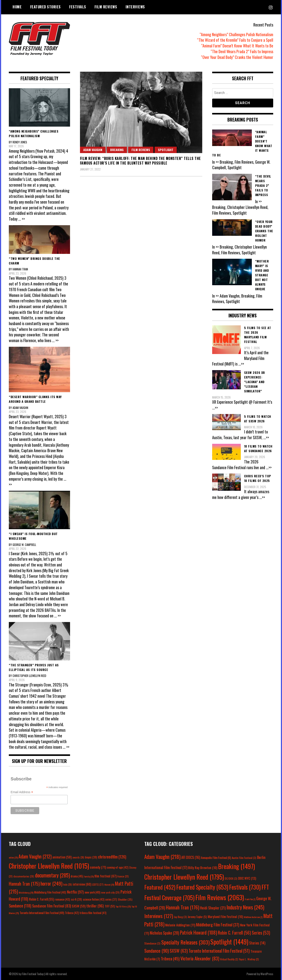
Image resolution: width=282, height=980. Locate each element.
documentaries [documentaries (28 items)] (24, 876)
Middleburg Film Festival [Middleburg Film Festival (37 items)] (218, 925)
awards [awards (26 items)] (78, 857)
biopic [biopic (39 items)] (91, 857)
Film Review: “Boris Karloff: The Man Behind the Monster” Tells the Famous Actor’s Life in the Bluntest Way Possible (140, 161)
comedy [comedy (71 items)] (98, 867)
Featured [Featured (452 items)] (160, 887)
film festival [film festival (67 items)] (106, 876)
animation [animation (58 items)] (62, 857)
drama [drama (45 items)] (77, 876)
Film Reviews (106, 7)
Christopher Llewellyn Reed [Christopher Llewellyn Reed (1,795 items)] (184, 877)
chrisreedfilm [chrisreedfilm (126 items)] (112, 857)
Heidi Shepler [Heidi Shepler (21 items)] (213, 908)
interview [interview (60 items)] (82, 884)
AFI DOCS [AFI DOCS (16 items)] (191, 857)
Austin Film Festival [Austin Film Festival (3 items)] (244, 858)
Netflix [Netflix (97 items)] (75, 892)
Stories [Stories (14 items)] (257, 943)
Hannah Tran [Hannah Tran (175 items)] (24, 884)
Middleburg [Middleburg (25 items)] (26, 892)
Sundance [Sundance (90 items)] (157, 951)
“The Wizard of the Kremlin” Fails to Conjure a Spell (235, 40)
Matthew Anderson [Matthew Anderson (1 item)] (253, 917)
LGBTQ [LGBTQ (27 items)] (98, 884)
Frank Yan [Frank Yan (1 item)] (250, 899)
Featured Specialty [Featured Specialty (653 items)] (202, 887)
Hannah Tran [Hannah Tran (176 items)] (183, 907)
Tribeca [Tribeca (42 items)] (72, 913)
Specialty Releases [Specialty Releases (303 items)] (185, 942)
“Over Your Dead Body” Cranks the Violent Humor (237, 57)
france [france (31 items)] (123, 876)
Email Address (22, 792)
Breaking (117, 150)
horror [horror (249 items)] (51, 883)
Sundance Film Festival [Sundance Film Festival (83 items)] (52, 906)
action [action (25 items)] (13, 857)
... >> (22, 219)
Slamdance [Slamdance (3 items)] (152, 943)
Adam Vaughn (93, 150)
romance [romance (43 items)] (62, 899)
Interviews (135, 7)
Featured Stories (45, 7)
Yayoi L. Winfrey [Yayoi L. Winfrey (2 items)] (249, 959)
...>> (241, 364)
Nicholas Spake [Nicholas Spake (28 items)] (164, 933)
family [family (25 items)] (89, 876)
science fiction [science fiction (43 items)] (94, 899)
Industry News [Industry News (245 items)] (245, 907)
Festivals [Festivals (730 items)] (245, 887)
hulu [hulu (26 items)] (68, 884)
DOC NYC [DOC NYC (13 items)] (247, 878)
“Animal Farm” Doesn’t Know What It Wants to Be (237, 46)
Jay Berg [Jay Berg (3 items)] (180, 917)
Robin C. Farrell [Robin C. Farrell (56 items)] (234, 933)
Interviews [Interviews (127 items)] (159, 916)
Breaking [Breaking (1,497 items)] (237, 866)
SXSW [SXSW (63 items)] (179, 951)
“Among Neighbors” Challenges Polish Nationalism (236, 34)
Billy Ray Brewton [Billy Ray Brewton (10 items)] (203, 868)
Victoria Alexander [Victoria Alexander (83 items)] (200, 958)
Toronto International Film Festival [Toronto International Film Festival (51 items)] (219, 951)
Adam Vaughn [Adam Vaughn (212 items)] (35, 856)
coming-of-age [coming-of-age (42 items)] (118, 867)
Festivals (78, 7)
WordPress (267, 974)
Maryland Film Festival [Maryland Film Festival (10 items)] (225, 916)
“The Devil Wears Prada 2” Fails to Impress (242, 51)
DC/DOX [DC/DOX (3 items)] (231, 878)
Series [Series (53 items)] (261, 933)
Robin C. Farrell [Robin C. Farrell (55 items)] (42, 899)
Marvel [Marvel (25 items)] (109, 884)
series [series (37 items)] (111, 899)
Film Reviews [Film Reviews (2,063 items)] (220, 897)
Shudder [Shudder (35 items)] (125, 899)
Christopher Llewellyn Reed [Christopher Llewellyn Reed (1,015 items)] (49, 866)
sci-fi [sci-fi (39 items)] (76, 899)
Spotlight (166, 150)
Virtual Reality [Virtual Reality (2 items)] (229, 959)
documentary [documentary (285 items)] (52, 875)
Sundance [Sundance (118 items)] (20, 906)
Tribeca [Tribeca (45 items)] (170, 958)
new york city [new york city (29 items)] (110, 892)
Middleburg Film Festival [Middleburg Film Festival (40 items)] (50, 892)
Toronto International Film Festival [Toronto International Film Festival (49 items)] (42, 913)
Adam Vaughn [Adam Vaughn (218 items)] (162, 857)
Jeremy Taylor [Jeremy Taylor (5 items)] (197, 917)
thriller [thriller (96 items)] (95, 906)
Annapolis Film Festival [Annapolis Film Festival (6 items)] (216, 857)
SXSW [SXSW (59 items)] (79, 906)
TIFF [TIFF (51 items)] (110, 906)
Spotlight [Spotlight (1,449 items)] (229, 942)
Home (17, 7)
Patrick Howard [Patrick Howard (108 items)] (199, 932)
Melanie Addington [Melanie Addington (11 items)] (180, 925)
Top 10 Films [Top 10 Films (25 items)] (123, 906)
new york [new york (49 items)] (92, 892)
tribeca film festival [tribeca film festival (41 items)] (93, 913)
